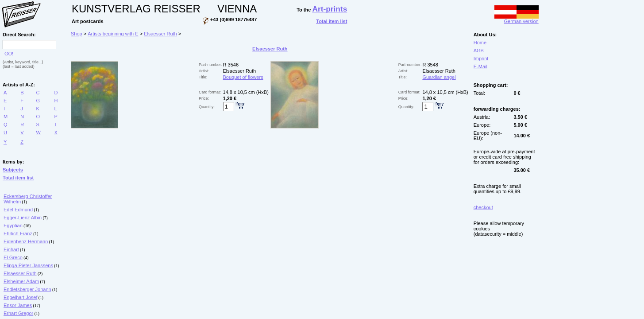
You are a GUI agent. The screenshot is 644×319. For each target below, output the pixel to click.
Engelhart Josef (20, 297)
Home (480, 43)
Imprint (481, 58)
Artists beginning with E (113, 34)
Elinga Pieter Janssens (28, 265)
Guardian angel (439, 77)
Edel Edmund (18, 210)
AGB (479, 51)
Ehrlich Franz (18, 233)
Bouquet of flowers (243, 77)
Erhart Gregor (18, 313)
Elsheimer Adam (21, 281)
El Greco (13, 257)
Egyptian (13, 226)
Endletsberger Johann (27, 289)
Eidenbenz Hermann (26, 241)
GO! (9, 54)
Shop (77, 34)
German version (517, 19)
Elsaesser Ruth (20, 273)
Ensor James (18, 305)
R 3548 (430, 65)
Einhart (11, 249)
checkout (483, 207)
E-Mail (480, 66)
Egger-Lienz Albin (23, 218)
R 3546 (231, 65)
